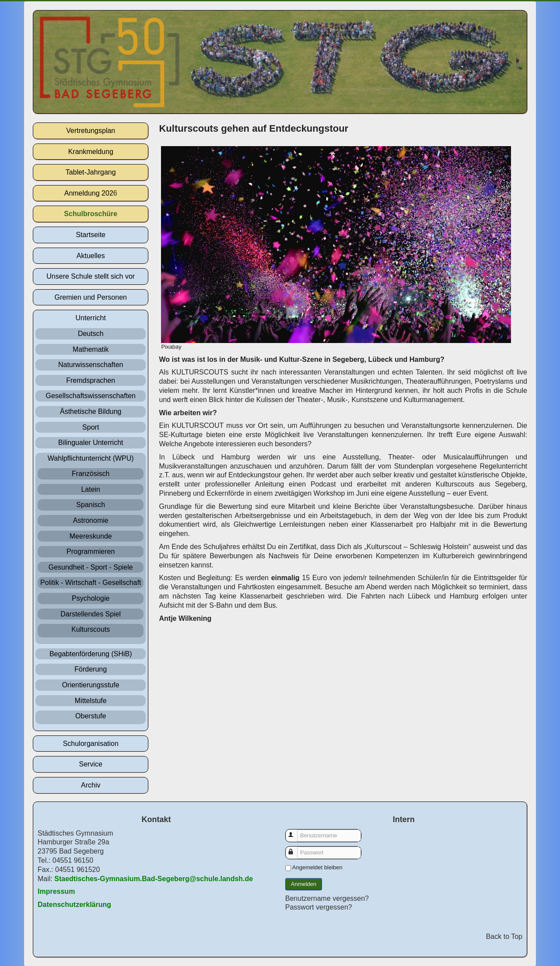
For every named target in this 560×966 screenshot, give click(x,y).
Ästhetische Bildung (91, 411)
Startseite (91, 235)
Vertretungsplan (91, 131)
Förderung (91, 669)
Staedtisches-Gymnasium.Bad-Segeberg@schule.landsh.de (154, 879)
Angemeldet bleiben (317, 867)
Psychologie (91, 598)
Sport (91, 427)
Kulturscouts (91, 629)
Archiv (91, 785)
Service (91, 764)
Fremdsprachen (91, 380)
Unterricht (91, 318)
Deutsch (91, 334)
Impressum (56, 891)
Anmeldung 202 (89, 193)
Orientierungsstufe (91, 685)
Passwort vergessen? (319, 907)
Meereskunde (91, 536)
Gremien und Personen (91, 297)
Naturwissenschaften (91, 365)
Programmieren (91, 551)
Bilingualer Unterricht (91, 443)
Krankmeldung (91, 152)
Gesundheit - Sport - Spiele (91, 567)
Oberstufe (91, 716)
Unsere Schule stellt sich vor (91, 276)
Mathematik (91, 349)
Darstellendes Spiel (91, 614)
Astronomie (91, 520)
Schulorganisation (91, 744)
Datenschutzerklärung (74, 905)
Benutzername (296, 831)
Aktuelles (91, 256)
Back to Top (504, 936)
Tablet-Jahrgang (91, 172)
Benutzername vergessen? (327, 898)
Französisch (91, 474)
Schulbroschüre (91, 214)
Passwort (296, 849)
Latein (91, 489)
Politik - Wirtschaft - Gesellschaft (91, 583)
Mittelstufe (91, 701)
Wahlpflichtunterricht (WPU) (91, 458)
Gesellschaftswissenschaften (91, 396)
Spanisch (91, 505)
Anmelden (304, 884)
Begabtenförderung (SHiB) (91, 654)
